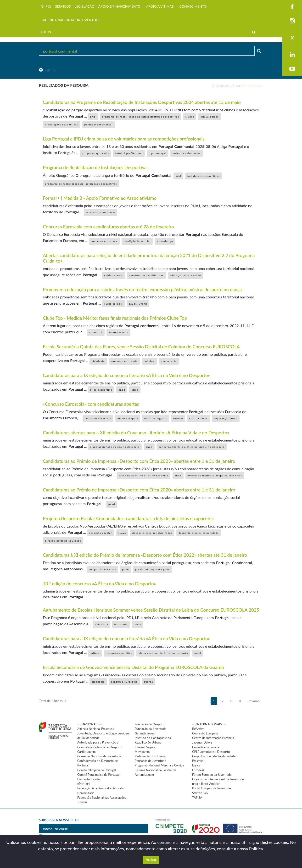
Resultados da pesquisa (64, 85)
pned (122, 390)
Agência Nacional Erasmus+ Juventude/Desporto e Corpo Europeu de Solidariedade (103, 733)
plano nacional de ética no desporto (115, 447)
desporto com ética (103, 569)
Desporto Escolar (89, 779)
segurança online (226, 418)
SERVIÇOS (63, 6)
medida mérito (119, 332)
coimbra (149, 361)
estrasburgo (165, 241)
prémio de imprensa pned (153, 569)
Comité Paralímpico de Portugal (98, 775)
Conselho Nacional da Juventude (99, 756)
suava (122, 533)
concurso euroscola (104, 241)
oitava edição (210, 117)
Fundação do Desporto (150, 724)
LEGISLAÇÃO (85, 6)
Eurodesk (198, 770)
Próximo (254, 701)
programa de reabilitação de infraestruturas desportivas (141, 117)
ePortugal (84, 784)
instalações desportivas (204, 176)
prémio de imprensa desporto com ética (215, 475)
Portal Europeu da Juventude (211, 788)
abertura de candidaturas (146, 275)
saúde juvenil (138, 304)
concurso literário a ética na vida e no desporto (192, 447)
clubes (190, 117)
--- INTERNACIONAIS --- (209, 724)
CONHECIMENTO (193, 6)
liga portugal (158, 153)
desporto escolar (101, 533)
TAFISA (197, 798)
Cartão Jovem (87, 752)
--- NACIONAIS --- (90, 724)
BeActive (198, 729)
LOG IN (46, 32)
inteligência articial (137, 241)
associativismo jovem (101, 212)
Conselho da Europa (206, 747)
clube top (96, 332)
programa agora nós (95, 153)
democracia (169, 361)
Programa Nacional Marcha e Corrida (159, 765)
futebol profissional (129, 153)
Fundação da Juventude (151, 729)
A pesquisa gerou (238, 85)
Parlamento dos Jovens (150, 756)
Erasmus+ (199, 761)
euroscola (121, 624)
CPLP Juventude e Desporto (211, 752)
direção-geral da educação (63, 541)
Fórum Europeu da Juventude (212, 775)
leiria (137, 624)
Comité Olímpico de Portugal (97, 770)
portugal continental (99, 124)
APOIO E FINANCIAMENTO (119, 6)
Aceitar (151, 860)
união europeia (128, 418)
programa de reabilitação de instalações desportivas (81, 184)
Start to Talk (200, 793)
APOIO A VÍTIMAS (160, 6)
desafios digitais (156, 418)
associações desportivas (62, 124)
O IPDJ (46, 6)
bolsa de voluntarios (187, 153)
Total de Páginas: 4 (53, 701)
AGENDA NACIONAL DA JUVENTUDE (72, 20)
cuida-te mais (113, 275)
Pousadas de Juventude (150, 761)
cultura (95, 653)
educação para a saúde (185, 275)
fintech (178, 418)
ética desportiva (101, 390)
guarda (148, 682)
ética (135, 390)
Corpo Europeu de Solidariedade (214, 756)
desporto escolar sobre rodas (152, 533)
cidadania (98, 361)
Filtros (47, 70)
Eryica (196, 765)
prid (93, 117)
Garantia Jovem (145, 733)
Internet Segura (145, 747)
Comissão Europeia (205, 733)
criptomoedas (199, 418)
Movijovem (142, 752)
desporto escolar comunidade (199, 533)
